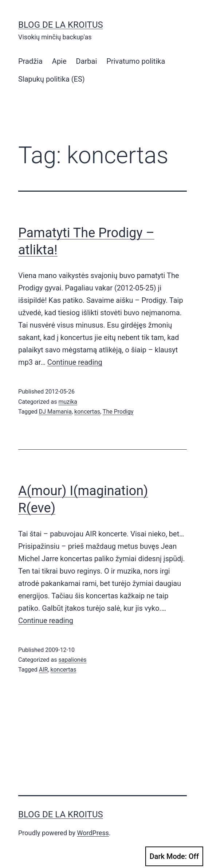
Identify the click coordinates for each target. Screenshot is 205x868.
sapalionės (72, 660)
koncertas (87, 412)
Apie (59, 61)
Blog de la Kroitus (61, 25)
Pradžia (30, 61)
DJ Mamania (55, 412)
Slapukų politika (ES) (52, 79)
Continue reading (75, 362)
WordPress (93, 833)
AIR (44, 670)
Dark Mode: (174, 856)
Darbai (87, 61)
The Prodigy (118, 412)
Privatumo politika (136, 61)
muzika (68, 402)
